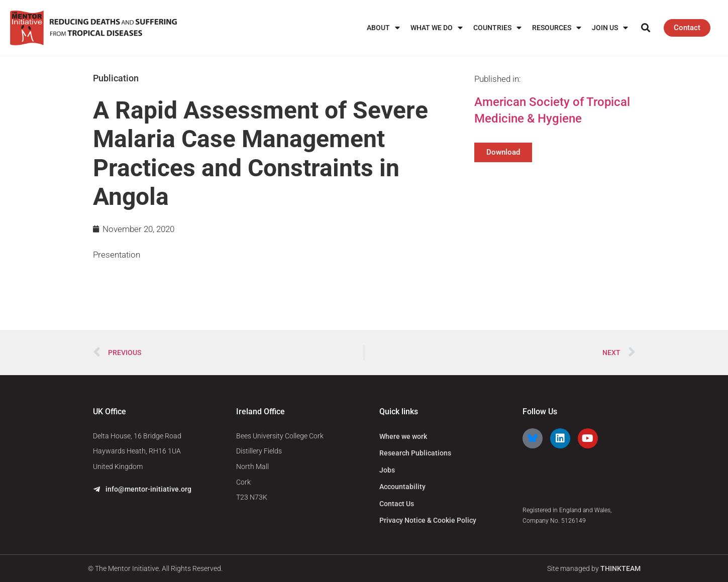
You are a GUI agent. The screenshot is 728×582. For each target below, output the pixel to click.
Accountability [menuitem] (402, 487)
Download (503, 152)
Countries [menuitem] (497, 28)
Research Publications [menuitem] (415, 453)
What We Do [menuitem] (437, 28)
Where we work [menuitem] (403, 436)
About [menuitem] (383, 28)
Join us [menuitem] (610, 28)
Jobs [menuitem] (387, 470)
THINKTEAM (620, 568)
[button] (645, 28)
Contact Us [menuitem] (397, 504)
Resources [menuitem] (557, 28)
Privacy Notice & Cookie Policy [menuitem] (428, 520)
